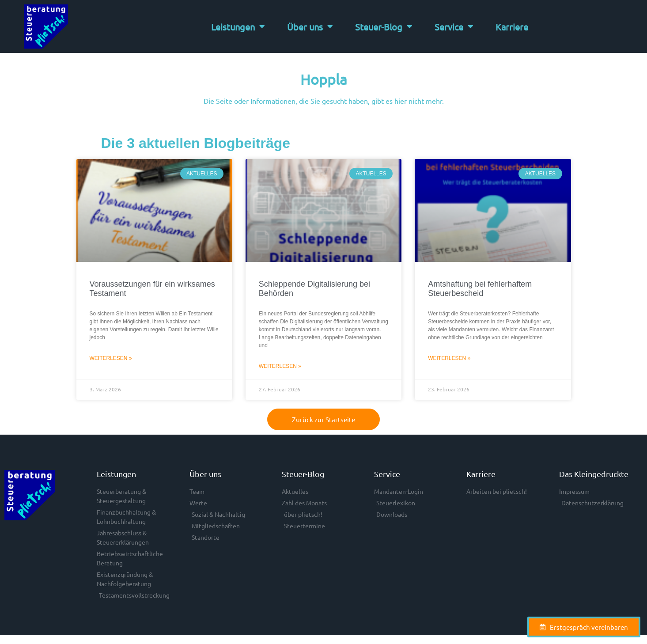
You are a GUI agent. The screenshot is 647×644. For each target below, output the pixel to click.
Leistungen (238, 27)
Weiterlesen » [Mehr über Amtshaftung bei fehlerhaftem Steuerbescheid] (449, 358)
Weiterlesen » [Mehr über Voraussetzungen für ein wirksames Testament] (111, 358)
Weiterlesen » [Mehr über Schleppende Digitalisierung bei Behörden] (280, 366)
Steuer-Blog (384, 27)
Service (454, 27)
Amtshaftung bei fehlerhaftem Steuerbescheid (480, 289)
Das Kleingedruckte (594, 474)
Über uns (310, 27)
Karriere (512, 27)
